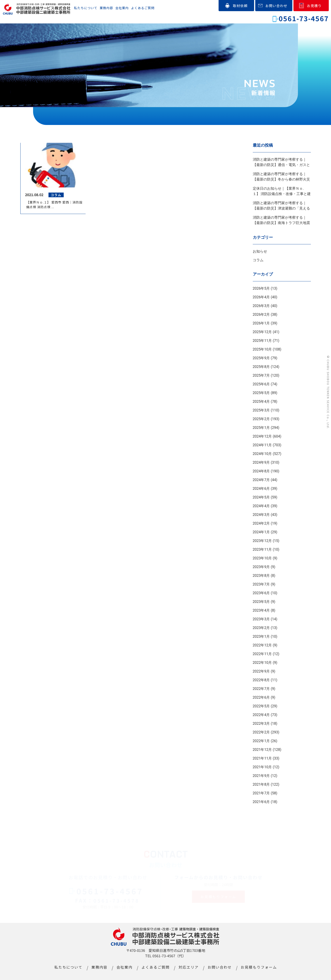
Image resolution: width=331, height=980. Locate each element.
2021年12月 (262, 750)
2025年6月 (261, 384)
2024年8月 (261, 471)
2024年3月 (261, 515)
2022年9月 (261, 671)
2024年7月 (261, 480)
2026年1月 (261, 323)
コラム (258, 260)
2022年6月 (261, 697)
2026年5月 (261, 288)
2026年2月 (261, 315)
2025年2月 (261, 419)
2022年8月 (261, 680)
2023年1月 (261, 636)
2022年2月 (261, 732)
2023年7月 (261, 584)
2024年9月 (261, 462)
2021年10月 (262, 767)
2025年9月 (261, 358)
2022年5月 (261, 706)
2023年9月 (261, 567)
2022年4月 (261, 715)
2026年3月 (261, 306)
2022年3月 (261, 724)
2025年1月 (261, 428)
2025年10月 (262, 349)
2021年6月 (261, 802)
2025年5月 (261, 393)
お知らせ (260, 251)
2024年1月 (261, 532)
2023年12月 (262, 541)
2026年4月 (261, 297)
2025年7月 (261, 375)
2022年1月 (261, 741)
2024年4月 (261, 506)
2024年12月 (262, 436)
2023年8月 (261, 576)
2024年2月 (261, 523)
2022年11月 (262, 654)
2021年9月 (261, 776)
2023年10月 (262, 558)
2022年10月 (262, 663)
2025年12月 (262, 332)
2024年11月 (262, 445)
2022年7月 (261, 689)
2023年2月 (261, 628)
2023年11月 (262, 549)
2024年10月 (262, 454)
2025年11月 (262, 341)
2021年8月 (261, 784)
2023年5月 (261, 602)
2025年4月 (261, 402)
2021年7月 (261, 793)
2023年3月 (261, 619)
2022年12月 (262, 645)
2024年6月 (261, 489)
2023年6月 (261, 593)
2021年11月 (262, 758)
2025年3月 (261, 410)
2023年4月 (261, 610)
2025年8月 (261, 367)
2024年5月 (261, 497)
